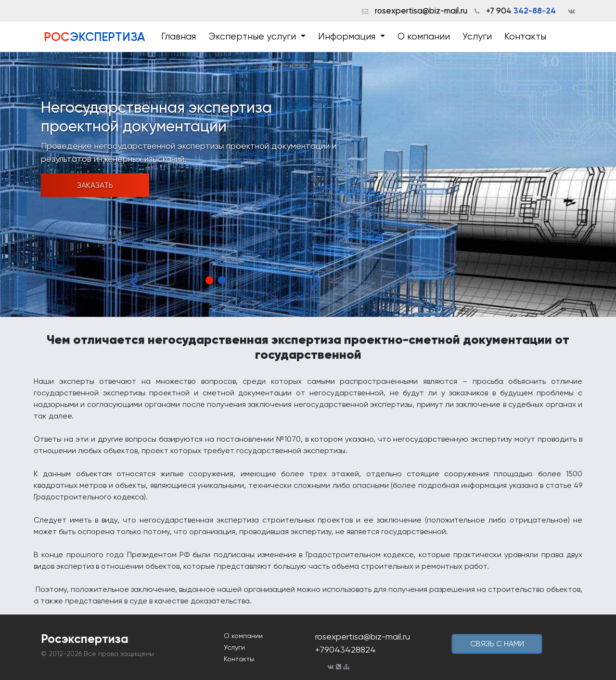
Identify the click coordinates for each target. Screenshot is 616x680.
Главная (179, 37)
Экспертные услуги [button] (253, 37)
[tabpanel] (308, 184)
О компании (424, 37)
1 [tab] (209, 280)
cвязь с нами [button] (497, 644)
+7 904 (521, 11)
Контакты (525, 37)
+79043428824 (346, 649)
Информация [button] (348, 37)
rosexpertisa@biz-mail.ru (421, 11)
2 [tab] (222, 280)
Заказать (95, 185)
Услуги (477, 37)
